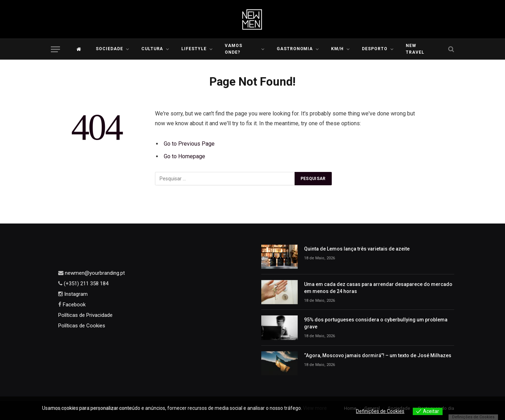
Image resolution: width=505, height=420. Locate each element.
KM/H (337, 49)
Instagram (75, 294)
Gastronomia (295, 49)
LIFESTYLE (194, 49)
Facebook (73, 305)
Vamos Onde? (234, 49)
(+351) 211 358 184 (85, 284)
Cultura (152, 49)
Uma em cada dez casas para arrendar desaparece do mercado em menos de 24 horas (378, 288)
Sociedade (109, 49)
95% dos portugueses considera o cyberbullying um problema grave (376, 323)
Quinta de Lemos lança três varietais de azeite (357, 249)
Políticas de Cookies (82, 326)
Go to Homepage (184, 156)
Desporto (375, 49)
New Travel (415, 49)
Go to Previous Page (189, 144)
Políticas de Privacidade (85, 315)
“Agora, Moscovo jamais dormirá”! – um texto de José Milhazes (378, 355)
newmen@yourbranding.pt (94, 273)
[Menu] (55, 49)
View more (315, 408)
